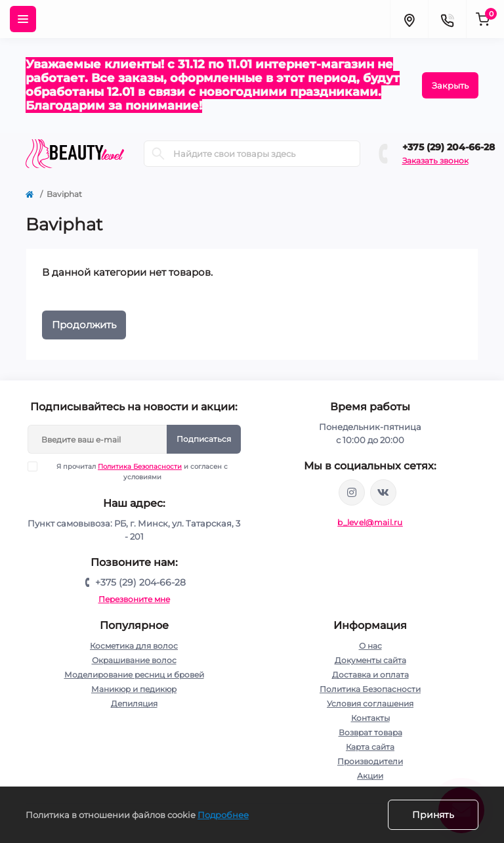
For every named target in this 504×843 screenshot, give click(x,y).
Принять (433, 815)
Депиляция (134, 703)
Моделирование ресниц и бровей (134, 675)
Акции (370, 776)
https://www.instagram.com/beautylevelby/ (352, 492)
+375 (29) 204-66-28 (449, 147)
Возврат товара (370, 732)
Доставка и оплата (370, 675)
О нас (370, 646)
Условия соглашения (370, 703)
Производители (370, 761)
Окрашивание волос (134, 660)
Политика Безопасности (140, 466)
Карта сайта (370, 747)
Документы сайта (370, 660)
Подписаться (204, 439)
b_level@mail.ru (370, 522)
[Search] (158, 154)
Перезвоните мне (134, 599)
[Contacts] (447, 19)
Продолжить (84, 325)
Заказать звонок (435, 161)
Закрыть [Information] (450, 85)
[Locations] (409, 19)
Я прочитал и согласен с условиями (136, 471)
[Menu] (23, 19)
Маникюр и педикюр (134, 689)
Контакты (370, 718)
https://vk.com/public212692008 (383, 492)
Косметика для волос (134, 646)
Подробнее (223, 815)
